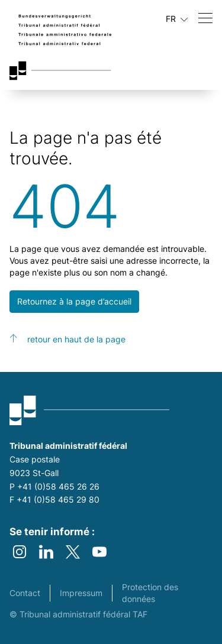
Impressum (81, 593)
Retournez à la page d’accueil (74, 301)
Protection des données (150, 593)
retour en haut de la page (76, 339)
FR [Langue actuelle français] (177, 19)
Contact (25, 593)
